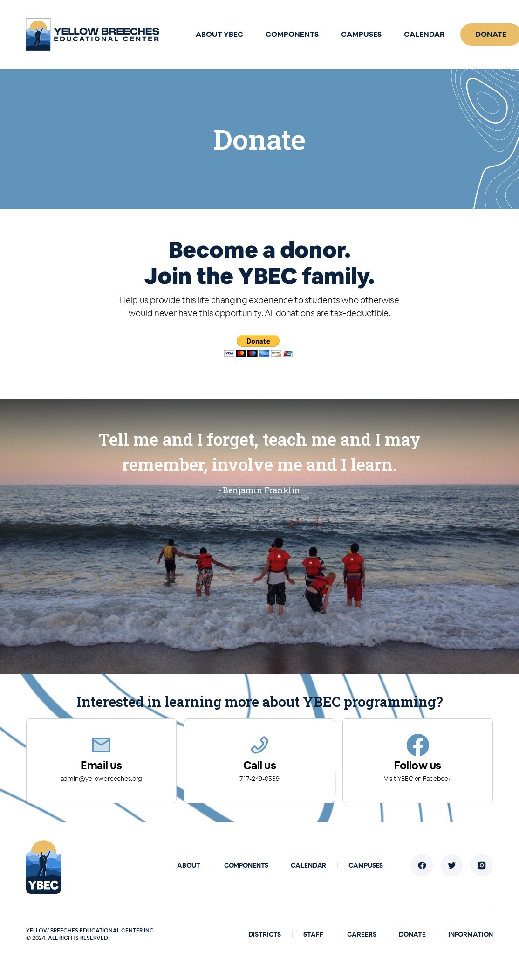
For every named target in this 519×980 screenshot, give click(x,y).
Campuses (361, 34)
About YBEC (219, 34)
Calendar (424, 34)
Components (292, 34)
